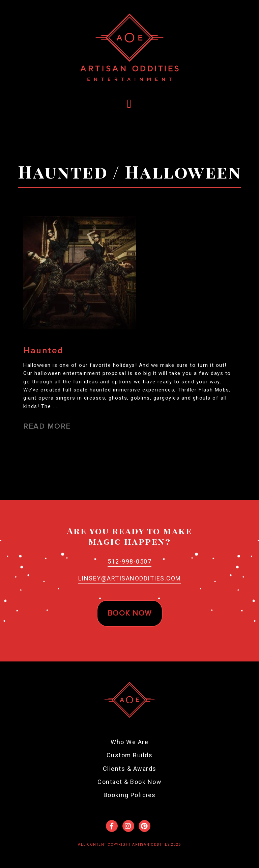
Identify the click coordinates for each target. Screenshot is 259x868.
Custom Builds (130, 755)
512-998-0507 (129, 561)
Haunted (44, 351)
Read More (47, 426)
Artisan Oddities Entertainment (129, 47)
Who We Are (129, 742)
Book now (130, 613)
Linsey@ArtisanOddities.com (130, 578)
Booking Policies (130, 795)
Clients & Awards (130, 769)
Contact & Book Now (129, 782)
